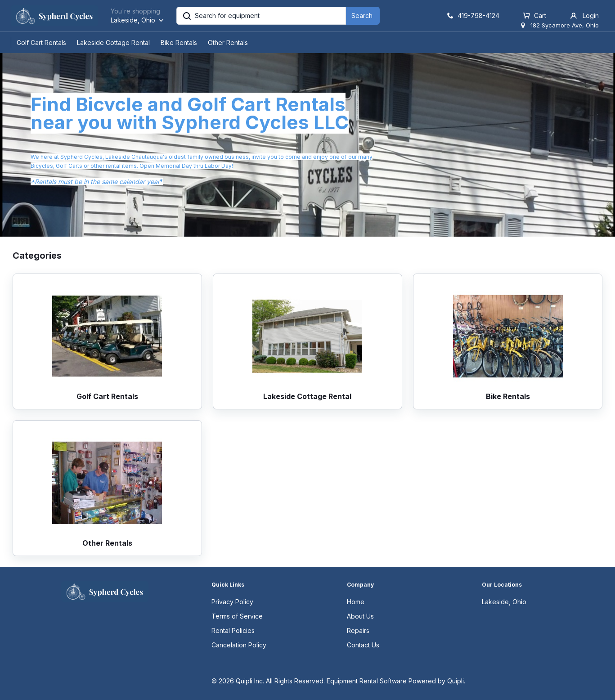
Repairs (358, 630)
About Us (360, 616)
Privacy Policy (232, 602)
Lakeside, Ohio (504, 602)
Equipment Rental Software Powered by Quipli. (396, 681)
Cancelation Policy (239, 645)
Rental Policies (233, 630)
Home (356, 602)
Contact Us (363, 645)
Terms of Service (237, 616)
